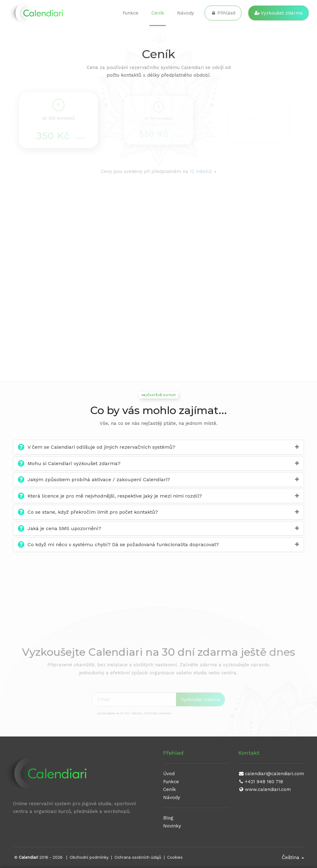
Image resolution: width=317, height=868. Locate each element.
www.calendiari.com (265, 789)
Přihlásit (223, 13)
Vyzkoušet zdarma (278, 13)
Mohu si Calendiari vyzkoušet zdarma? (74, 463)
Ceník (158, 13)
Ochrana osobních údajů (138, 857)
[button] (203, 171)
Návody (186, 13)
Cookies (175, 857)
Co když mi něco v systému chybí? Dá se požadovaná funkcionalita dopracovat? (123, 544)
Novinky (172, 826)
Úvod (169, 774)
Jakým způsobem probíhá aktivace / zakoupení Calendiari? (99, 479)
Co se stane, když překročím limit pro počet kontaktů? (93, 512)
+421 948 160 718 (261, 782)
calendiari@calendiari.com (271, 774)
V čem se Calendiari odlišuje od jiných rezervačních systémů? (101, 447)
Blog (168, 818)
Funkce (130, 13)
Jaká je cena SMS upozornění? (64, 528)
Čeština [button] (293, 857)
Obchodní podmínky (89, 857)
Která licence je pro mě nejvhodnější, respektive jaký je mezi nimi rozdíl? (115, 496)
